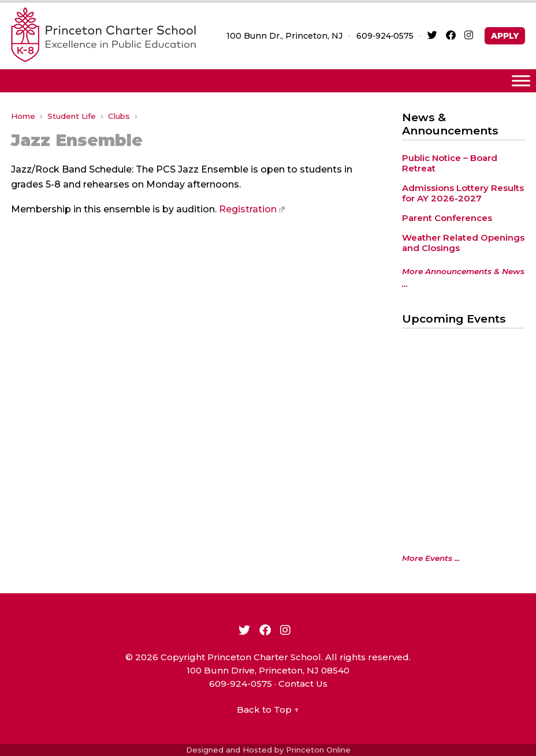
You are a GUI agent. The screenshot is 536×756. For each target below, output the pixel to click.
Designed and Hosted (229, 750)
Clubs (119, 116)
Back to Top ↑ (268, 710)
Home (23, 116)
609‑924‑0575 (385, 36)
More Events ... (431, 558)
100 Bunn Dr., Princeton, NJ (284, 36)
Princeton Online (318, 750)
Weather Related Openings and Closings (463, 243)
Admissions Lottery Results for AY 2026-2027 (463, 193)
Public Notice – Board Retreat (450, 163)
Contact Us (303, 684)
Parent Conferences (447, 218)
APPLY (505, 36)
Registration (252, 209)
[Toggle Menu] (521, 81)
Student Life (72, 116)
